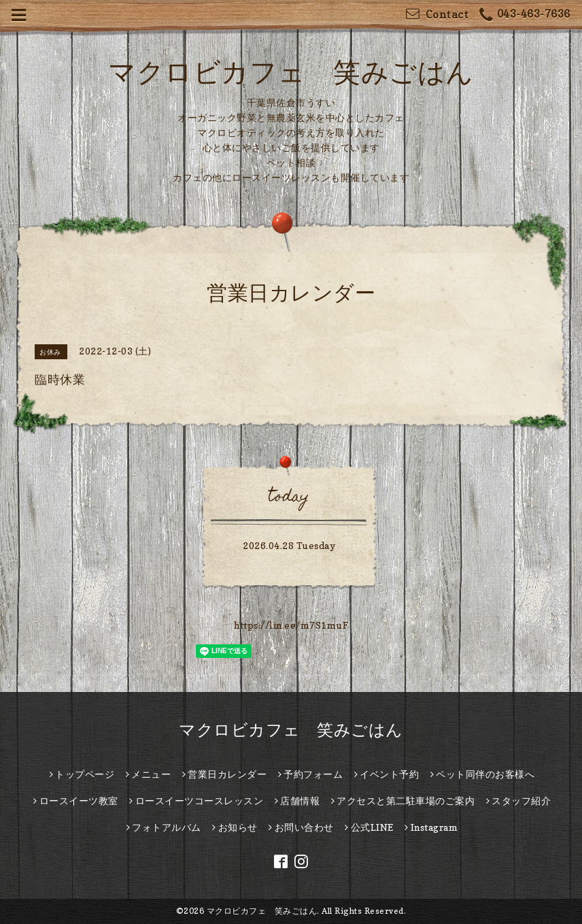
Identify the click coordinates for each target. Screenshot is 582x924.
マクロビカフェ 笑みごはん (291, 71)
